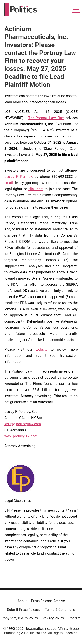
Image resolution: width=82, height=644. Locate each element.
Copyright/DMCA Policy (20, 618)
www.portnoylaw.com (21, 436)
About (22, 601)
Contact (74, 618)
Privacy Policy (53, 618)
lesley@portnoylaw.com (23, 424)
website (42, 349)
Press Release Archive (48, 601)
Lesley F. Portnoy (18, 177)
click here (36, 189)
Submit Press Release (24, 610)
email (9, 183)
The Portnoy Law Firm (46, 118)
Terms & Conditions (60, 610)
